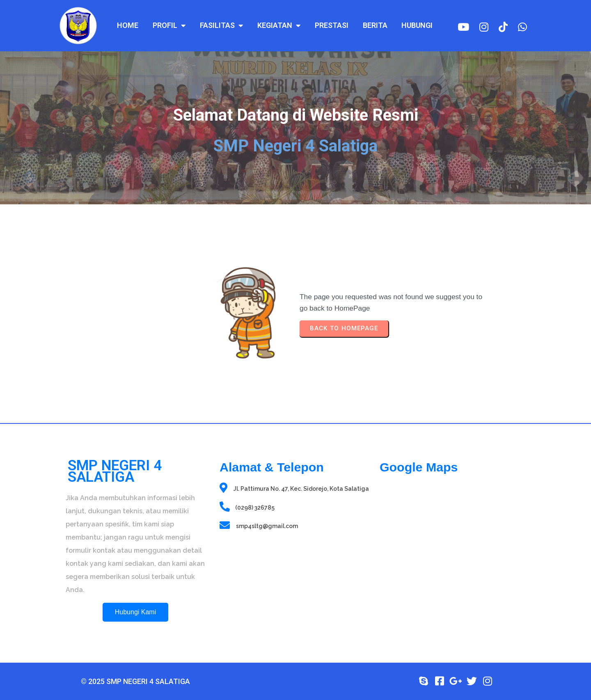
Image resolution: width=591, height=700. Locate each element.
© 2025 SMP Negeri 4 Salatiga (135, 681)
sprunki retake (382, 646)
